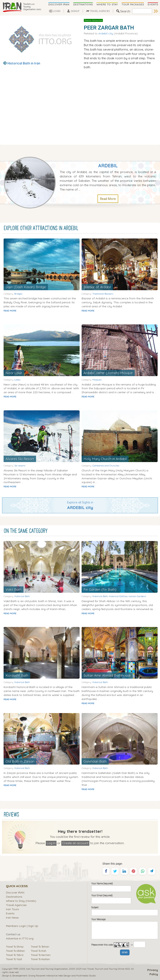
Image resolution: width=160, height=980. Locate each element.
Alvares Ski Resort (20, 459)
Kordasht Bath (17, 675)
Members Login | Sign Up (22, 926)
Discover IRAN (15, 892)
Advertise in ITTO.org (20, 938)
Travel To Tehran (40, 947)
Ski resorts (20, 466)
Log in (51, 843)
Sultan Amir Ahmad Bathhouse (107, 675)
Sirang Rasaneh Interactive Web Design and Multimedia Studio (62, 976)
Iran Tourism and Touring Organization (47, 969)
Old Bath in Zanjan (20, 761)
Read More (108, 199)
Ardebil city (106, 33)
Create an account (75, 843)
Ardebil (108, 166)
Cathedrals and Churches (106, 466)
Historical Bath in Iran (24, 63)
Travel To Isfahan (15, 951)
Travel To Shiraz (15, 947)
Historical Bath (22, 596)
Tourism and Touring (106, 969)
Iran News (12, 917)
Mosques (97, 380)
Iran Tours (12, 909)
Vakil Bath (14, 589)
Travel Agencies (16, 905)
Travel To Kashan (40, 959)
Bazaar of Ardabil (97, 287)
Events (10, 913)
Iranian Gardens (137, 596)
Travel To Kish (39, 951)
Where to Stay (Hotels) (21, 901)
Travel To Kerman (41, 955)
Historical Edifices (118, 596)
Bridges (18, 294)
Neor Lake (14, 373)
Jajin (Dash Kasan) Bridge (26, 287)
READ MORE (10, 311)
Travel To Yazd (14, 959)
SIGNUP (75, 11)
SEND (125, 953)
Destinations (14, 897)
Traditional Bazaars (103, 294)
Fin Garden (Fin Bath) (100, 589)
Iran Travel (88, 969)
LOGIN (57, 11)
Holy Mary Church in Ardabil (105, 459)
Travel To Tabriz (15, 955)
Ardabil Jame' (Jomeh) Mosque (108, 373)
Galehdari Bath (95, 761)
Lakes (17, 380)
